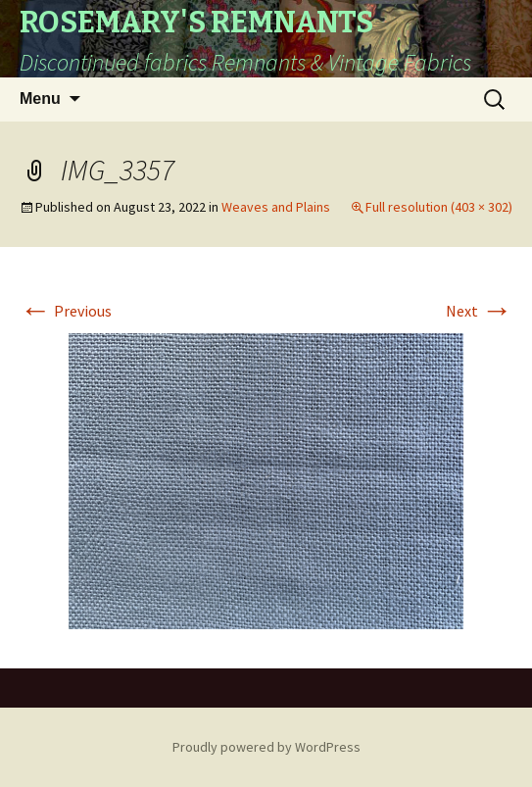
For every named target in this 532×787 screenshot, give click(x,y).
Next (479, 311)
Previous (66, 311)
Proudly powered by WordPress (266, 747)
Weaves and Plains (276, 207)
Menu (40, 98)
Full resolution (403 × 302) (439, 207)
